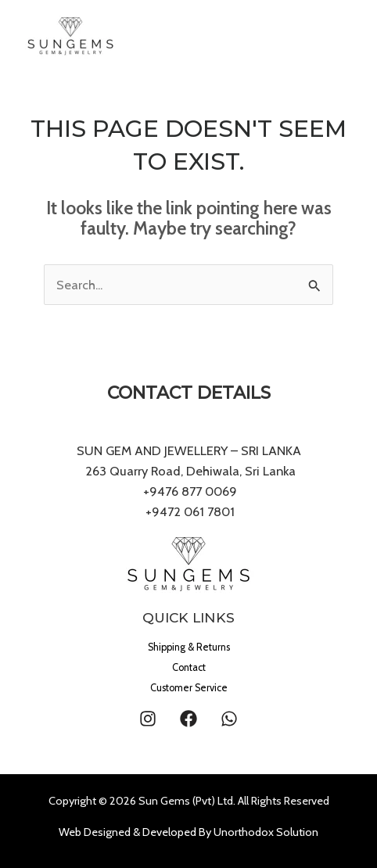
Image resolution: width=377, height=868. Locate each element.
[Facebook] (188, 719)
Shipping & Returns (189, 647)
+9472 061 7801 (190, 511)
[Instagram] (148, 719)
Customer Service (189, 688)
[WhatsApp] (229, 719)
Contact (189, 667)
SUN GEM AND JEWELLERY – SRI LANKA (189, 450)
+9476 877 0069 (188, 491)
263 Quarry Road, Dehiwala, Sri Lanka (189, 471)
